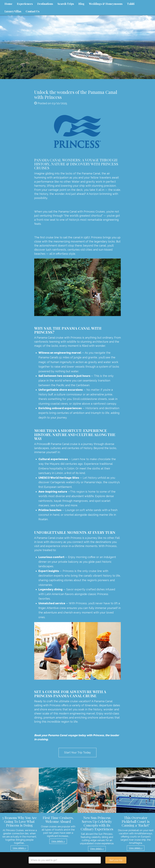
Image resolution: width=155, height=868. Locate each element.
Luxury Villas (13, 11)
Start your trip (116, 860)
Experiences (25, 4)
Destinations (45, 4)
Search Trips (66, 4)
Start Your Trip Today (77, 752)
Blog (81, 4)
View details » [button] (19, 848)
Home (8, 4)
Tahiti (131, 4)
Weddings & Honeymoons (106, 4)
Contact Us (33, 11)
